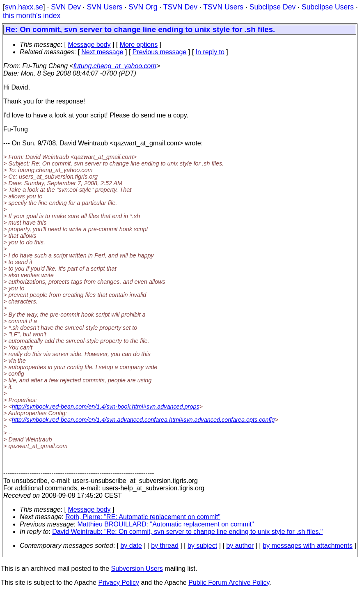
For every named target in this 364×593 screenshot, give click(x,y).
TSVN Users (223, 7)
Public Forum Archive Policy (229, 583)
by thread (165, 546)
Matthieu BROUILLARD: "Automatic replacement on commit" (166, 524)
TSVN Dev (180, 7)
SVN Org (143, 7)
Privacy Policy (119, 583)
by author (240, 546)
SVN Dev (66, 7)
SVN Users (104, 7)
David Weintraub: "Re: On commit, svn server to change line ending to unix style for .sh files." (187, 532)
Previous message (160, 52)
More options (139, 45)
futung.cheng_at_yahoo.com (115, 66)
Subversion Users (137, 569)
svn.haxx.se (24, 7)
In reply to (210, 52)
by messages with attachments (308, 546)
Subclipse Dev (272, 7)
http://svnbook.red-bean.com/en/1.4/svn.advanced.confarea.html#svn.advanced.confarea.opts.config (143, 420)
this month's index (32, 16)
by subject (202, 546)
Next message (102, 52)
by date (131, 546)
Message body (89, 45)
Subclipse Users (328, 7)
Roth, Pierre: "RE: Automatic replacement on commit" (143, 517)
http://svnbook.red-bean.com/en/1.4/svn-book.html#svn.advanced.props (106, 407)
